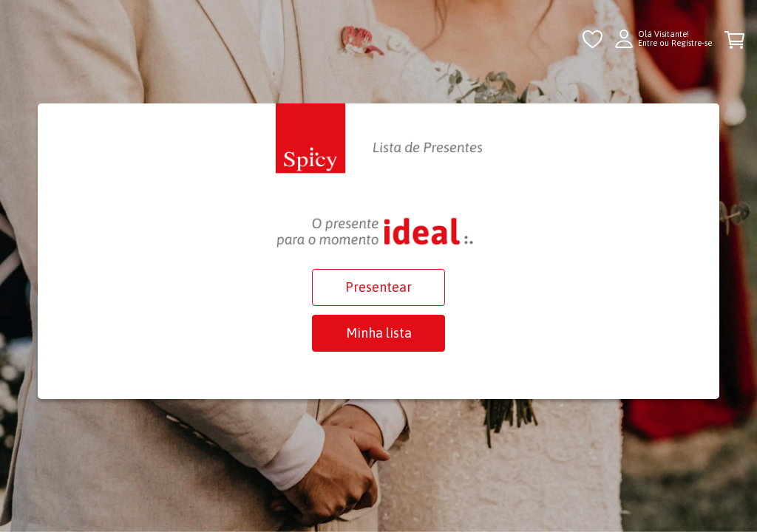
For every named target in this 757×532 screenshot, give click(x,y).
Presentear (378, 287)
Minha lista (379, 333)
